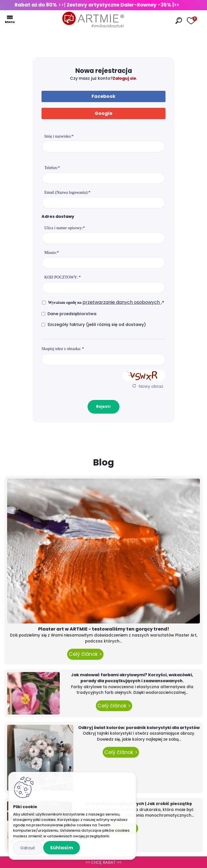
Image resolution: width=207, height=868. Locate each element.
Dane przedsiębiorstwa (72, 314)
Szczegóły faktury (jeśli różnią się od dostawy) (97, 325)
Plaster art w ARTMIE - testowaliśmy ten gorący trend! (104, 629)
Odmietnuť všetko (28, 848)
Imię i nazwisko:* (59, 136)
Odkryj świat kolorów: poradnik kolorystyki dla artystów (139, 728)
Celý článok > (85, 654)
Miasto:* (52, 252)
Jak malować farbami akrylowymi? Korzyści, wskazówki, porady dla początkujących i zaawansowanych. (132, 678)
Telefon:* (52, 168)
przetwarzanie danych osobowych (122, 302)
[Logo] (93, 20)
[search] (179, 21)
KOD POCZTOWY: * (63, 277)
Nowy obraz (151, 386)
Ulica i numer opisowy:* (65, 228)
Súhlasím (62, 848)
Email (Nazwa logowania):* (67, 192)
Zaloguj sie (124, 78)
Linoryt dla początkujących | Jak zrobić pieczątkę (138, 804)
